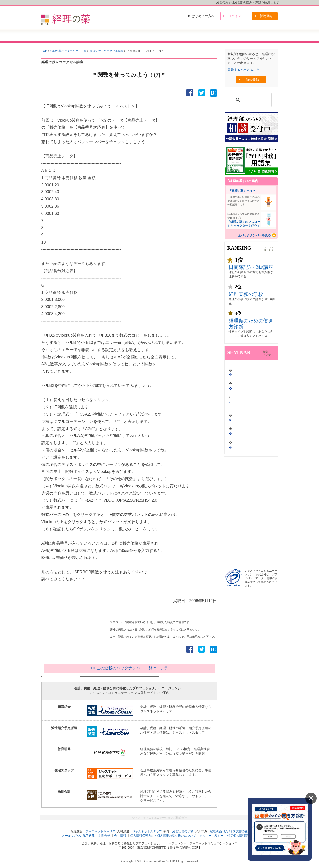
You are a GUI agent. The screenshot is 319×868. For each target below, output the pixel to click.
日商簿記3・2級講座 (251, 267)
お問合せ (104, 836)
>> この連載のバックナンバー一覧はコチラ (129, 668)
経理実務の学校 (246, 294)
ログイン (235, 16)
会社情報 (120, 836)
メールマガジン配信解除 (78, 836)
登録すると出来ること (243, 70)
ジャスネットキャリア (100, 831)
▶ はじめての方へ (201, 16)
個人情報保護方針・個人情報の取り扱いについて (163, 836)
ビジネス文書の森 (236, 831)
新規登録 (266, 16)
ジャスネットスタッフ (147, 831)
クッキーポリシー (212, 836)
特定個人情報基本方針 (242, 836)
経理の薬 (216, 831)
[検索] (250, 100)
